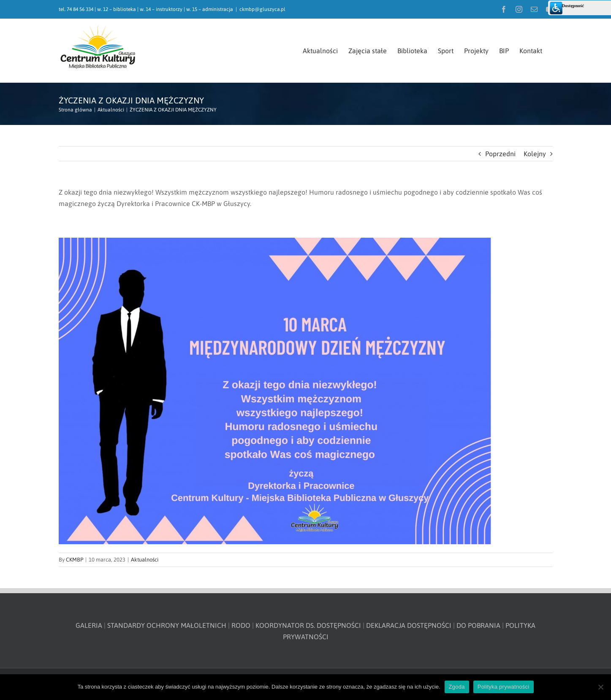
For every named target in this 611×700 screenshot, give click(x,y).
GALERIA (89, 625)
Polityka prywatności (504, 687)
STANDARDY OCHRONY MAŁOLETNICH (167, 625)
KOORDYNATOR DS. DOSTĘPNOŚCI (308, 625)
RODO (241, 625)
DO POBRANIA (478, 625)
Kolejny (535, 154)
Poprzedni (500, 154)
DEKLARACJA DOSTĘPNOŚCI (409, 625)
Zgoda (457, 687)
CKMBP (75, 560)
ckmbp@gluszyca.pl (262, 9)
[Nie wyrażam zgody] (600, 687)
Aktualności (145, 560)
